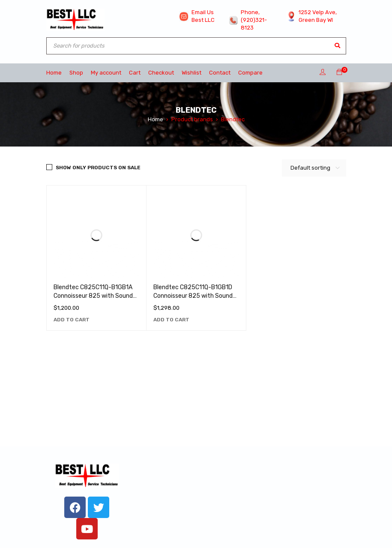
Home (156, 119)
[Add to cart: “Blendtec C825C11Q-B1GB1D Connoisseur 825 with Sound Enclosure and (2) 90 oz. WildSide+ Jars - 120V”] (171, 320)
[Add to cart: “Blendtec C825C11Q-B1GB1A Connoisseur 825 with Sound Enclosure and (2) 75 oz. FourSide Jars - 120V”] (72, 320)
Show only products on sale (98, 168)
